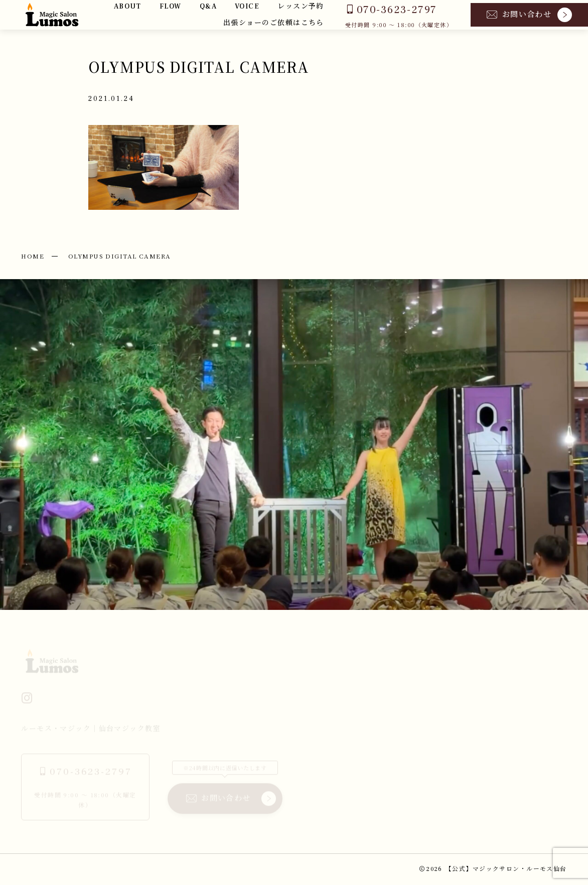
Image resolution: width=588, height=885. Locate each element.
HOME (33, 256)
